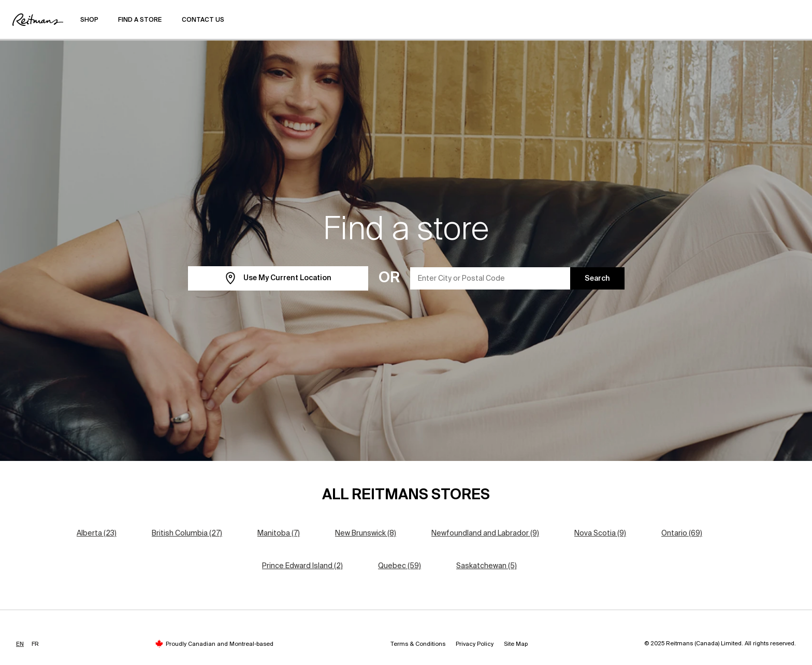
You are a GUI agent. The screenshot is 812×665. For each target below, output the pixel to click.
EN (20, 644)
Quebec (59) (400, 566)
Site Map (516, 644)
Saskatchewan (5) (487, 566)
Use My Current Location (278, 278)
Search (597, 278)
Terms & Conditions (418, 644)
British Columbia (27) (187, 533)
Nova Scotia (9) (600, 533)
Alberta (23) (97, 533)
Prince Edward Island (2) (302, 566)
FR (35, 644)
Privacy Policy (475, 644)
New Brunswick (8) (366, 533)
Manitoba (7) (279, 533)
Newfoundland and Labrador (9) (485, 533)
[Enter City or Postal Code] (490, 278)
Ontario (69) (682, 533)
